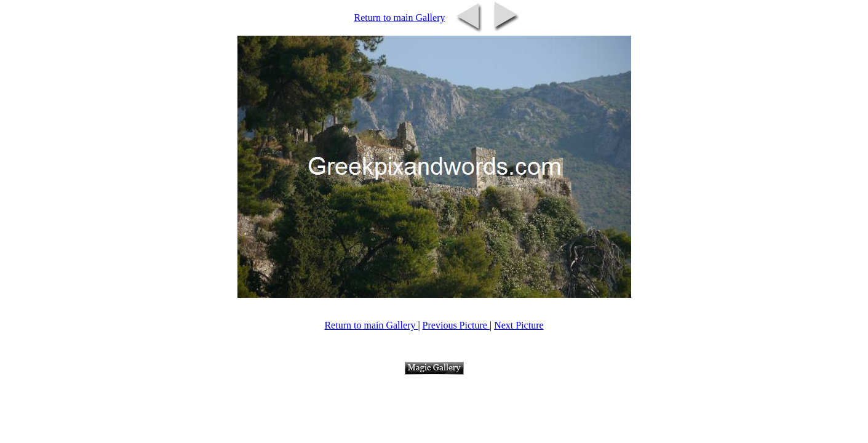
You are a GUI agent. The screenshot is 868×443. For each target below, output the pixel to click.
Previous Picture (456, 325)
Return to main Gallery (400, 18)
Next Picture (519, 325)
